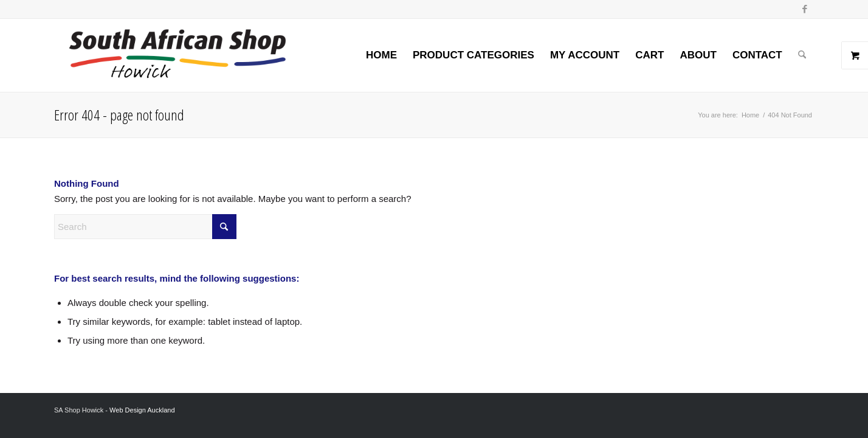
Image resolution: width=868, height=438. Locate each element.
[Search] (802, 55)
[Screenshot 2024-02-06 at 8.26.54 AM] (177, 55)
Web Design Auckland (142, 410)
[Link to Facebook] (805, 9)
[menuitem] (381, 55)
